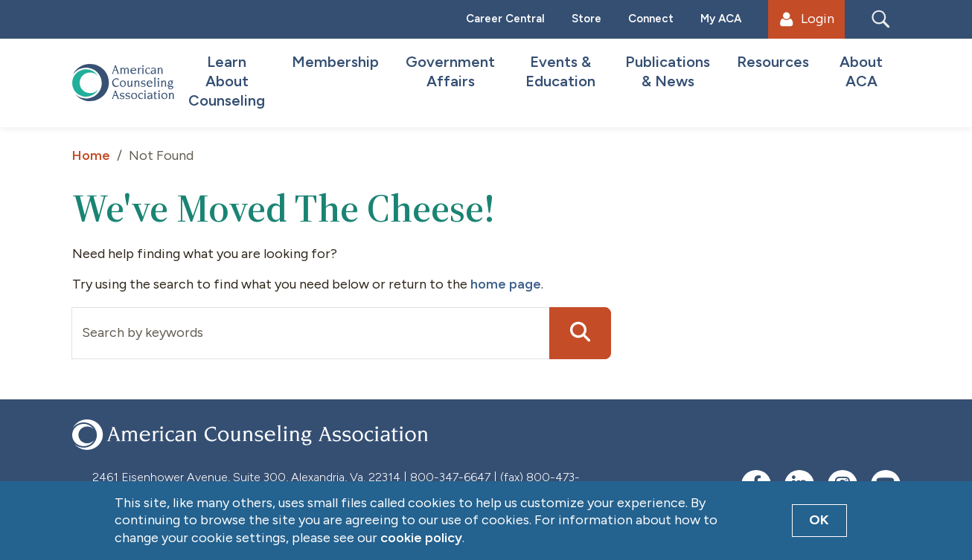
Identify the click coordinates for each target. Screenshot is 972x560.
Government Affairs (450, 71)
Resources (773, 62)
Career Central (505, 19)
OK (819, 520)
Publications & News (668, 71)
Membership (335, 62)
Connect (651, 19)
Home (91, 155)
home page (506, 284)
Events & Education (560, 71)
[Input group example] (311, 333)
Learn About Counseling (227, 81)
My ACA (721, 19)
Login (807, 19)
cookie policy (421, 538)
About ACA (861, 71)
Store (586, 19)
